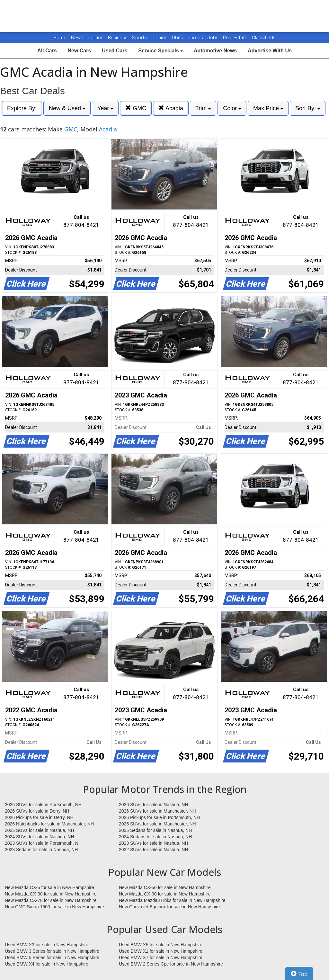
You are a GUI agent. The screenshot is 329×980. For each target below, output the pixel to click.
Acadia (171, 108)
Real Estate (236, 38)
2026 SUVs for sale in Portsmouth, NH (43, 805)
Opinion (160, 38)
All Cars (47, 51)
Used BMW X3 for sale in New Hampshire (47, 945)
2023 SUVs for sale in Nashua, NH (154, 843)
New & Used (67, 108)
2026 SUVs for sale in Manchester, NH (157, 811)
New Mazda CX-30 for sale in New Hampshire (51, 894)
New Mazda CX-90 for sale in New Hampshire (165, 894)
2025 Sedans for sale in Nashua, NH (155, 830)
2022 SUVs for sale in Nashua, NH (154, 850)
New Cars (79, 51)
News (77, 38)
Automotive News (215, 51)
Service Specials (160, 51)
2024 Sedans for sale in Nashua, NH (155, 837)
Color (232, 108)
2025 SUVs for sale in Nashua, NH (40, 830)
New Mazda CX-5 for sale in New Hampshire (49, 887)
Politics (96, 38)
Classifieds (264, 38)
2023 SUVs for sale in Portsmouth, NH (43, 843)
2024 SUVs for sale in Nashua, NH (40, 837)
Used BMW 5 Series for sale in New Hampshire (52, 958)
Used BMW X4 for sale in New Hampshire (47, 964)
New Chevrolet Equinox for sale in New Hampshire (169, 907)
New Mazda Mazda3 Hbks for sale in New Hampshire (172, 900)
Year (105, 108)
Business (118, 38)
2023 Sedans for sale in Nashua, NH (41, 850)
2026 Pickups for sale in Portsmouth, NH (159, 817)
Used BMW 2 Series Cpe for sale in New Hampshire (171, 964)
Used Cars (115, 51)
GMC (136, 108)
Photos (196, 38)
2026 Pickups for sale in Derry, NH (39, 817)
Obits (178, 38)
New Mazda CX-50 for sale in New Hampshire (165, 887)
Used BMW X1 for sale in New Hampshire (161, 951)
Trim (203, 108)
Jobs (214, 38)
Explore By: (22, 108)
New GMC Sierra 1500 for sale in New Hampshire (54, 907)
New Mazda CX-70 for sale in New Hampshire (51, 900)
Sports (140, 38)
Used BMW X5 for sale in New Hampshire (161, 945)
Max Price (268, 108)
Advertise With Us (270, 51)
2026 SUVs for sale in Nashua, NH (154, 805)
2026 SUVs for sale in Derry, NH (37, 811)
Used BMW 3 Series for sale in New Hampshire (52, 951)
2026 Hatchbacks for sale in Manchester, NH (49, 824)
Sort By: (308, 108)
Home (60, 38)
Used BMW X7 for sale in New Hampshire (161, 958)
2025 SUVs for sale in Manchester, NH (157, 824)
